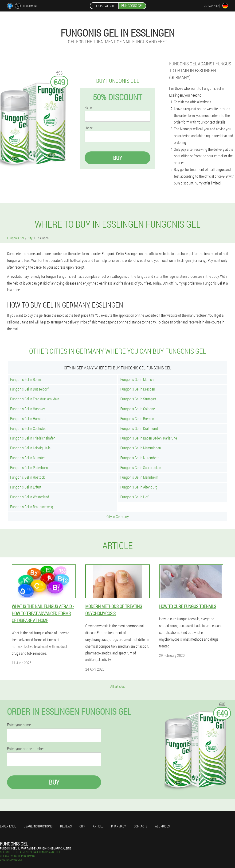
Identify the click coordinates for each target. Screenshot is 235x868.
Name (88, 108)
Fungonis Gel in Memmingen (141, 448)
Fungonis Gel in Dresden (138, 389)
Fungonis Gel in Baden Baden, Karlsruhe (149, 438)
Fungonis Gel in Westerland (30, 497)
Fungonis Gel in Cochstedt (29, 428)
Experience (8, 826)
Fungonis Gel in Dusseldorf (29, 389)
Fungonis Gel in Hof (134, 497)
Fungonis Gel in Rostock (27, 477)
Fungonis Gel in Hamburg (28, 419)
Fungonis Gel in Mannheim (139, 477)
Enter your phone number (25, 749)
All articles (117, 686)
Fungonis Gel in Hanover (28, 409)
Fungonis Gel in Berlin (25, 379)
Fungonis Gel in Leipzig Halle (30, 448)
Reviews (66, 826)
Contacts (141, 826)
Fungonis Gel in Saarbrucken (141, 468)
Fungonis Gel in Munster (27, 458)
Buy (117, 158)
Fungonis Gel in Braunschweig (32, 507)
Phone (89, 128)
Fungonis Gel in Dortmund (139, 428)
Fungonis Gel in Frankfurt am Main (35, 399)
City (82, 826)
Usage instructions (38, 826)
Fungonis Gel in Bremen (137, 419)
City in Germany (118, 517)
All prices (162, 826)
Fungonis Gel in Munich (137, 379)
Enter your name (19, 725)
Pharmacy (119, 826)
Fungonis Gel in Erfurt (26, 487)
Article (98, 826)
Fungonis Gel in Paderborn (29, 468)
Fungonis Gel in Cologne (138, 409)
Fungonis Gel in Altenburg (139, 487)
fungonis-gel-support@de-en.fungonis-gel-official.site (35, 848)
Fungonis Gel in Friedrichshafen (33, 438)
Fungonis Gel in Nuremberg (140, 458)
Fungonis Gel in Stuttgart (138, 399)
